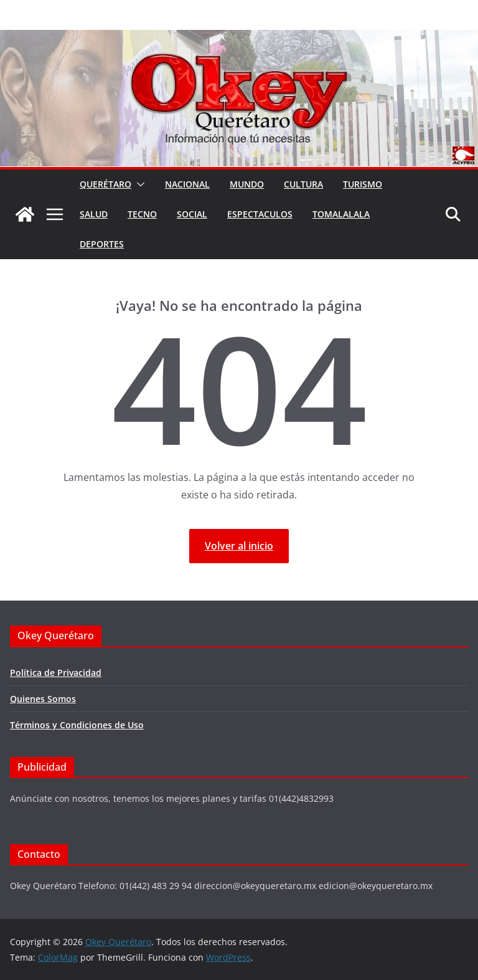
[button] (138, 184)
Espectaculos (260, 214)
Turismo (363, 184)
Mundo (247, 184)
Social (192, 214)
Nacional (187, 184)
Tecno (142, 214)
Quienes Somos (43, 699)
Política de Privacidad (56, 673)
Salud (94, 214)
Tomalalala (341, 214)
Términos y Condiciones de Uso (77, 725)
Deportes (102, 244)
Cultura (303, 184)
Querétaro (105, 184)
